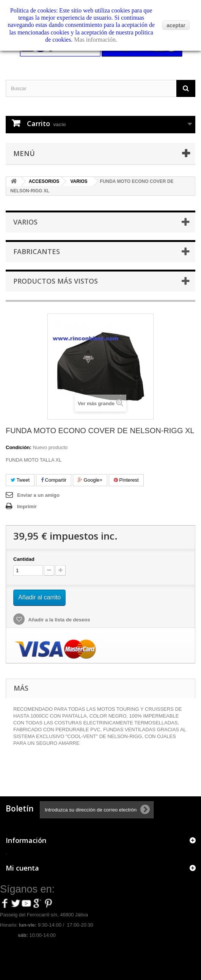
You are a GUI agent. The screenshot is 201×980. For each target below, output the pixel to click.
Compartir (54, 480)
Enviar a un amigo (38, 495)
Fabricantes (37, 251)
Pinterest (126, 480)
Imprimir (27, 506)
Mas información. (96, 40)
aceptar (176, 25)
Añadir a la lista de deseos (58, 620)
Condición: (19, 447)
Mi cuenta (22, 868)
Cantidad (24, 559)
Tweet (20, 480)
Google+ (90, 480)
